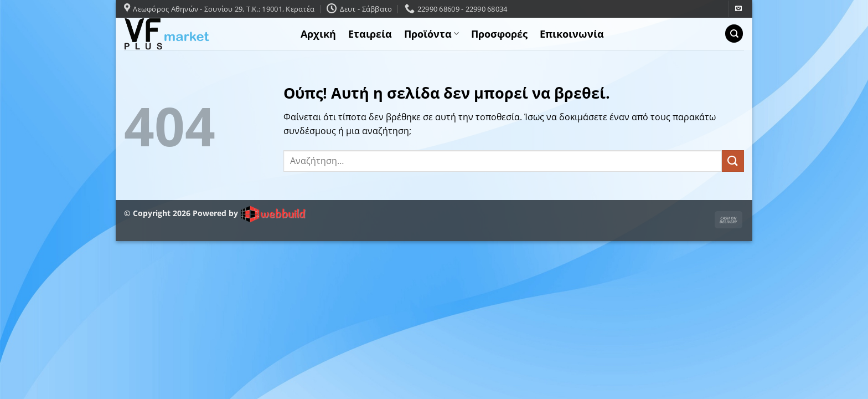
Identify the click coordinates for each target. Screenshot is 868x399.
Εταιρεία (370, 34)
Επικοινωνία (572, 34)
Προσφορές (499, 34)
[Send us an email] (738, 9)
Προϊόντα (432, 34)
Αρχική (318, 34)
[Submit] (733, 161)
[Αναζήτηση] (734, 34)
